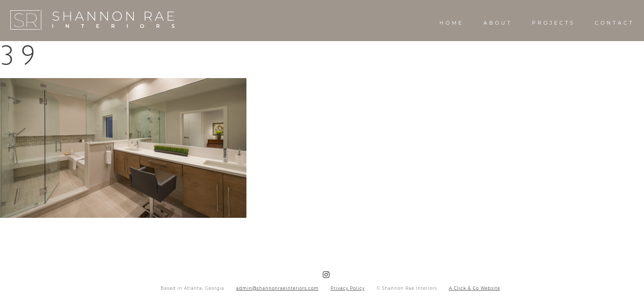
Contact (614, 23)
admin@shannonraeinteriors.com (277, 288)
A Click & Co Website (475, 288)
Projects (553, 23)
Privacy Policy (348, 288)
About (498, 23)
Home (452, 23)
